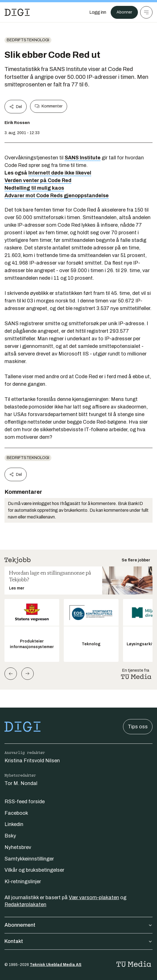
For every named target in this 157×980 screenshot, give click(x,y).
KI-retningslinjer (23, 882)
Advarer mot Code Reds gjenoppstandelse (57, 196)
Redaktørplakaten (25, 905)
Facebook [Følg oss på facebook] (16, 813)
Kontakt (78, 941)
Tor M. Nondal (21, 783)
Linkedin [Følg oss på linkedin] (14, 824)
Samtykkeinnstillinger (29, 859)
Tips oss (138, 727)
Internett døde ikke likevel (60, 173)
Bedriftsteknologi (28, 40)
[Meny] (146, 12)
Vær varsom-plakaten (94, 898)
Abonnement (78, 925)
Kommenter (49, 106)
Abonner (124, 12)
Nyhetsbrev (18, 847)
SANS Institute (83, 158)
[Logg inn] (98, 12)
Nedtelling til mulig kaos (34, 188)
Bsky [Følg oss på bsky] (10, 836)
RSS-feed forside (25, 802)
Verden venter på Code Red (38, 180)
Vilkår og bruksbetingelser (34, 870)
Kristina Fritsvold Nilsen (32, 761)
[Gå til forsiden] (17, 12)
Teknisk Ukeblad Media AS (56, 965)
